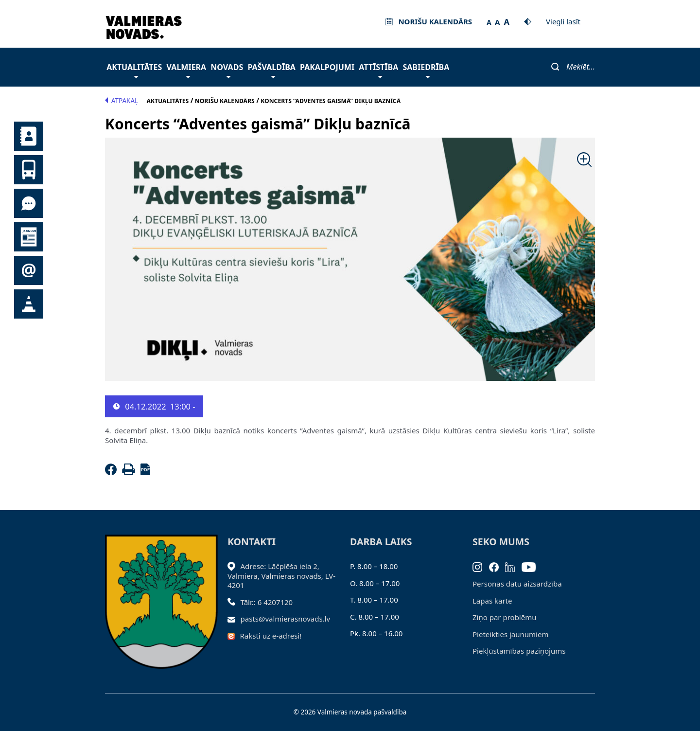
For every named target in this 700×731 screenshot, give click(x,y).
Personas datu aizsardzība (517, 584)
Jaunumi (29, 237)
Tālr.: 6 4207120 (267, 602)
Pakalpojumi (327, 67)
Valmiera (187, 70)
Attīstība (378, 70)
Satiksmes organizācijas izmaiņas (29, 304)
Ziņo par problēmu (504, 617)
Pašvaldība (271, 70)
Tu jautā (29, 203)
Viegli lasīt (563, 21)
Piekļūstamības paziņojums (519, 651)
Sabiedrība (426, 70)
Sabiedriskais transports (29, 170)
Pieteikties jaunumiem (29, 270)
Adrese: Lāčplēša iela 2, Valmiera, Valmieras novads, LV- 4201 (281, 576)
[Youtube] (532, 566)
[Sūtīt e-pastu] (234, 619)
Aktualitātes (134, 70)
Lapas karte (492, 601)
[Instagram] (481, 566)
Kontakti (29, 136)
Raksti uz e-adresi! (271, 636)
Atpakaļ (122, 101)
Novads (227, 70)
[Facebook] (113, 472)
